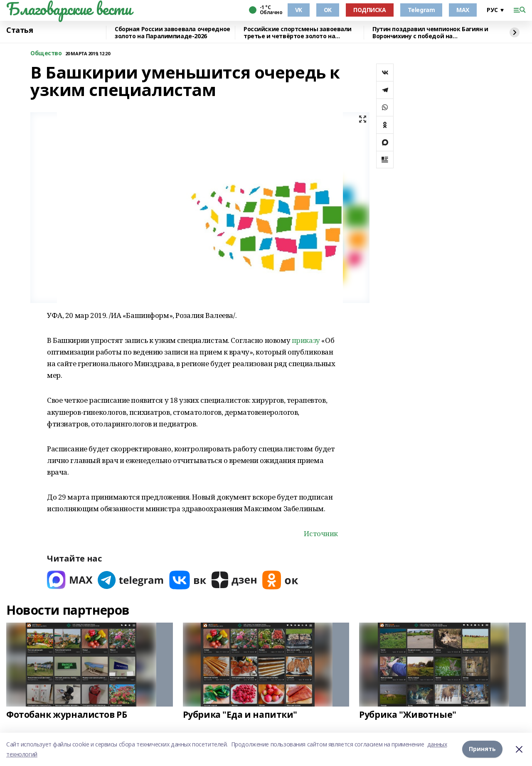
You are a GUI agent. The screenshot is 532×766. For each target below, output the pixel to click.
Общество (46, 53)
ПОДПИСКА (370, 10)
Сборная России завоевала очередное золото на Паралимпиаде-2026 (172, 33)
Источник (321, 533)
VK (299, 10)
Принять (482, 749)
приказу (306, 340)
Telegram (421, 10)
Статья (20, 30)
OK (328, 10)
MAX (463, 10)
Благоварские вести (69, 9)
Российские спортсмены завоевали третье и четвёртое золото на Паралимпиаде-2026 (298, 33)
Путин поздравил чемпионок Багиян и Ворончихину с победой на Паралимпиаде (430, 33)
